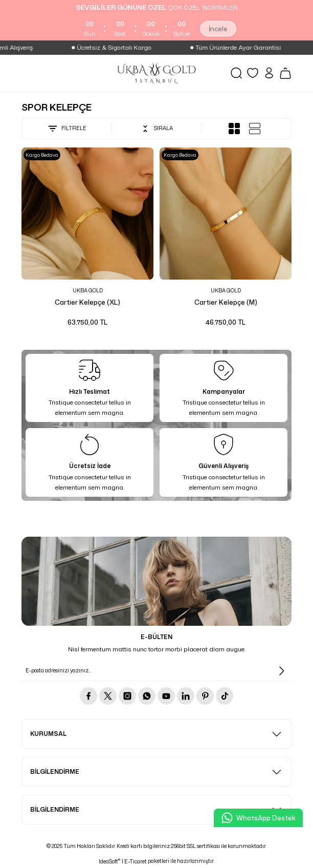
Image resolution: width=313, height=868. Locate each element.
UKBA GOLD (88, 290)
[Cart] (285, 73)
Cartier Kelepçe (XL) (87, 302)
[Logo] (156, 73)
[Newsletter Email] (156, 671)
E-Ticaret (136, 861)
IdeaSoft (109, 861)
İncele (218, 29)
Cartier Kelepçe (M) (226, 302)
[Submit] (281, 671)
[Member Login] (269, 73)
